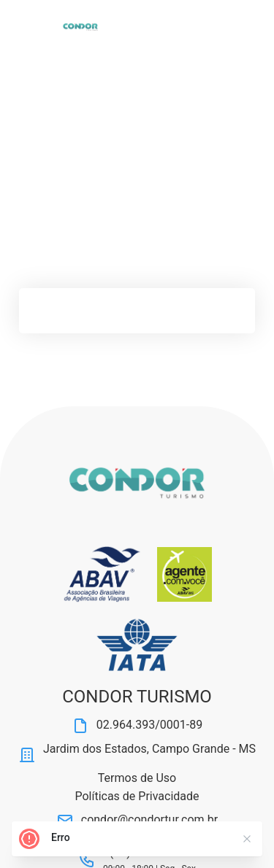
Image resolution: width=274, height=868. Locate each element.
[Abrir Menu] (39, 27)
